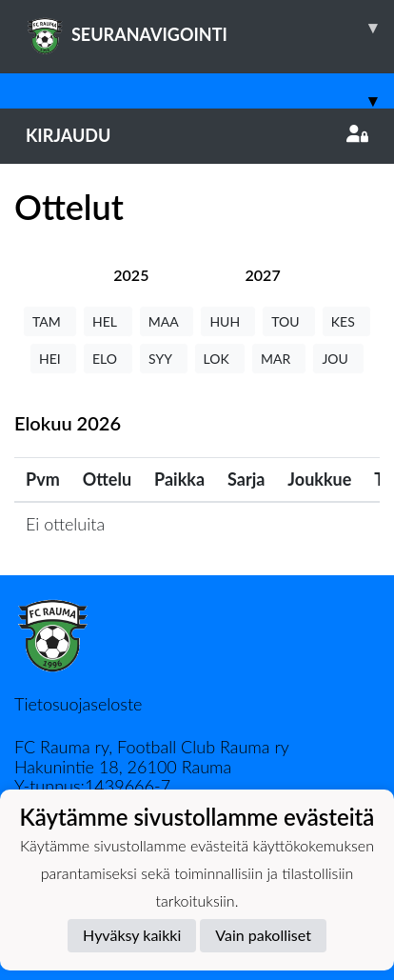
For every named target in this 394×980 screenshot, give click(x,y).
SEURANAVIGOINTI (210, 28)
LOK (220, 359)
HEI (53, 359)
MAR (279, 359)
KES (346, 321)
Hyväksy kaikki (132, 935)
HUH (228, 321)
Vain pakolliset (263, 935)
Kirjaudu (197, 135)
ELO (108, 359)
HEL (108, 321)
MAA (167, 321)
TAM (50, 321)
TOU (289, 321)
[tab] (131, 275)
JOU (338, 359)
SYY (163, 359)
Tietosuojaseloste (78, 704)
